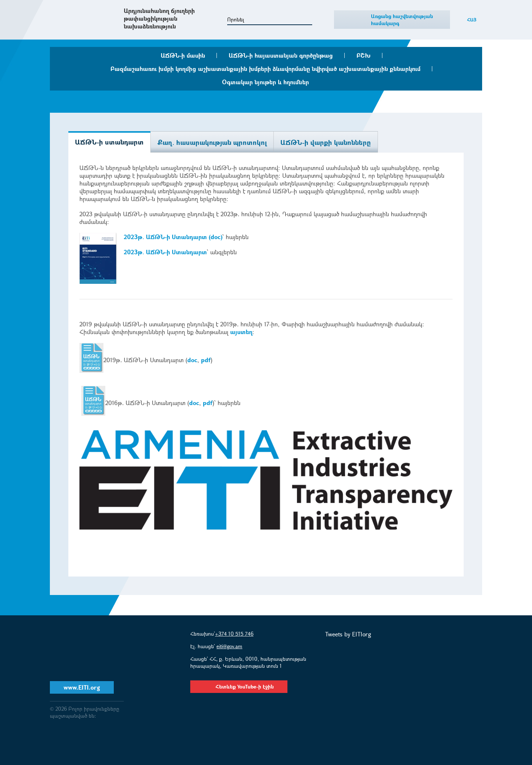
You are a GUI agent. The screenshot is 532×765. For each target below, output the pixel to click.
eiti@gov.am (229, 646)
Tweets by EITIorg (348, 634)
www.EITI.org (82, 687)
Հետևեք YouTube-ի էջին (239, 686)
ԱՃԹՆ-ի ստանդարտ (109, 142)
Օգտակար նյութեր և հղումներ (265, 82)
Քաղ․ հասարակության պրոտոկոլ (212, 142)
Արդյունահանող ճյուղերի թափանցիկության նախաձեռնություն (159, 18)
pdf (206, 360)
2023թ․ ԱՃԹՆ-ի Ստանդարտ (165, 252)
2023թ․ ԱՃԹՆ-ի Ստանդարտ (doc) (173, 237)
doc (192, 360)
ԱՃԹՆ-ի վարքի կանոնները (326, 142)
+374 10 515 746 (234, 634)
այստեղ (241, 332)
